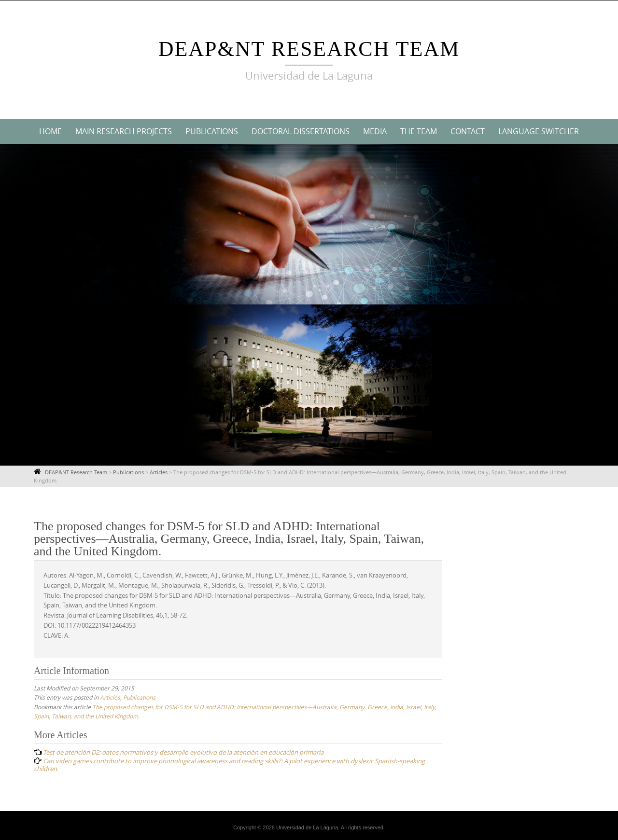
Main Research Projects (124, 131)
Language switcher (539, 131)
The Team (419, 131)
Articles (110, 697)
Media (375, 131)
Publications (212, 131)
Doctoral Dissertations (301, 131)
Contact (468, 131)
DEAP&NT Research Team (309, 49)
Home (50, 131)
